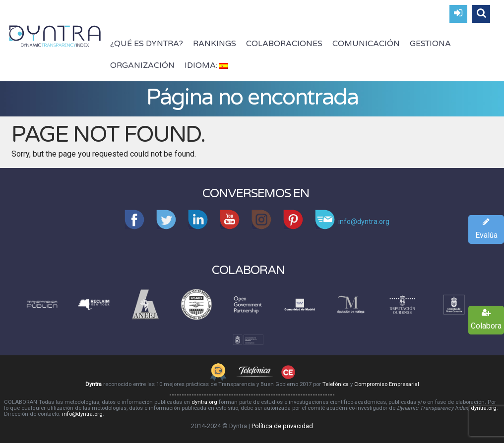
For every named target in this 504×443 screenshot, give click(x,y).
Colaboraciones (284, 44)
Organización (142, 65)
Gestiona (430, 44)
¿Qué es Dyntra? (147, 44)
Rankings (215, 44)
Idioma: (206, 65)
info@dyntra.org (82, 414)
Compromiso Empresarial (387, 384)
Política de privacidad (282, 426)
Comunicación (366, 44)
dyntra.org (204, 402)
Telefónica (336, 384)
